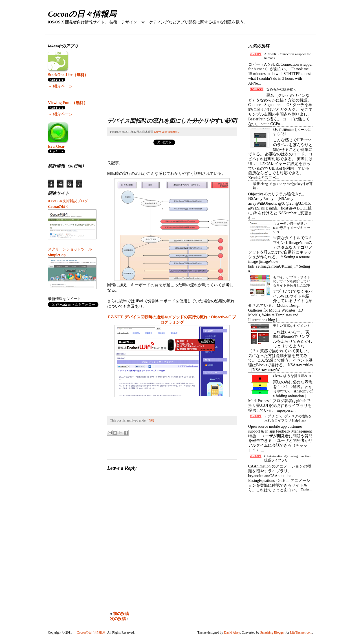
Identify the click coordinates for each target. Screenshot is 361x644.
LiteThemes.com (301, 633)
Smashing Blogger (272, 633)
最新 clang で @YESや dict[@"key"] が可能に (283, 186)
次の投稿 (118, 619)
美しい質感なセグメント (292, 326)
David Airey (232, 633)
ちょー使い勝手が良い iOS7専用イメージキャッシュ (292, 228)
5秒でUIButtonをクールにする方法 (292, 132)
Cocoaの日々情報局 (82, 14)
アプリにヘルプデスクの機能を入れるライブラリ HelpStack (288, 418)
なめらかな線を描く (281, 89)
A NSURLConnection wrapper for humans (288, 56)
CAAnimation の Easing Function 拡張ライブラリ (287, 458)
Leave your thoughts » (167, 132)
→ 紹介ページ (60, 86)
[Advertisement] (149, 76)
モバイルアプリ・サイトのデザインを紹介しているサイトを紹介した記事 (292, 281)
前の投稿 (121, 614)
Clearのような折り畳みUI (292, 376)
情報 (151, 420)
